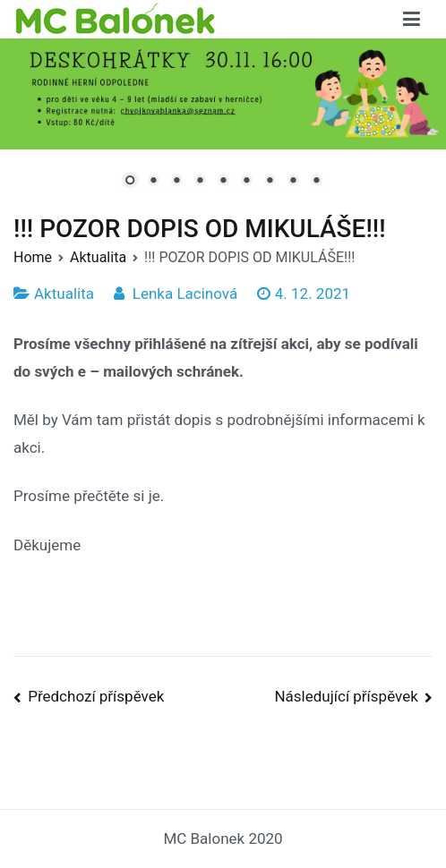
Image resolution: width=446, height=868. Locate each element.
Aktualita (64, 294)
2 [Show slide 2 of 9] (153, 182)
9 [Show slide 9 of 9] (316, 182)
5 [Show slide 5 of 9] (223, 182)
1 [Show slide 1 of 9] (130, 182)
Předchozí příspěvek (96, 696)
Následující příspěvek (346, 696)
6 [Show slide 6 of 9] (246, 182)
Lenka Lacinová (185, 294)
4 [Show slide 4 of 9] (200, 182)
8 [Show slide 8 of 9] (293, 182)
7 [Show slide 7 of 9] (270, 182)
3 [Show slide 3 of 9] (176, 182)
